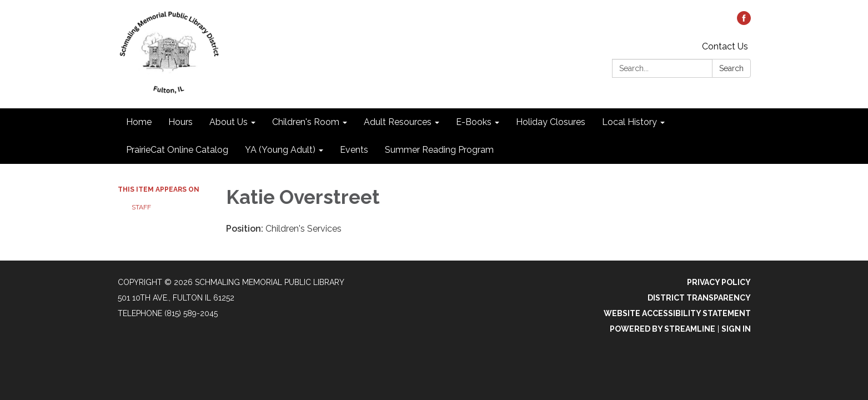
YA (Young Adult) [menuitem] (280, 150)
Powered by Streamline (663, 329)
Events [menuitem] (354, 150)
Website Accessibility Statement (677, 313)
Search (731, 68)
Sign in (736, 329)
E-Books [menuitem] (474, 122)
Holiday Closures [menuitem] (551, 122)
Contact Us (725, 46)
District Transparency (699, 298)
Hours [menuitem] (180, 122)
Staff (141, 207)
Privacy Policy (719, 282)
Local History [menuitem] (629, 122)
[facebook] (744, 22)
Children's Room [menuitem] (306, 122)
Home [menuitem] (139, 122)
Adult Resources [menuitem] (398, 122)
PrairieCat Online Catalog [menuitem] (177, 150)
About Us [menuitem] (229, 122)
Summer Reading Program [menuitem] (439, 150)
